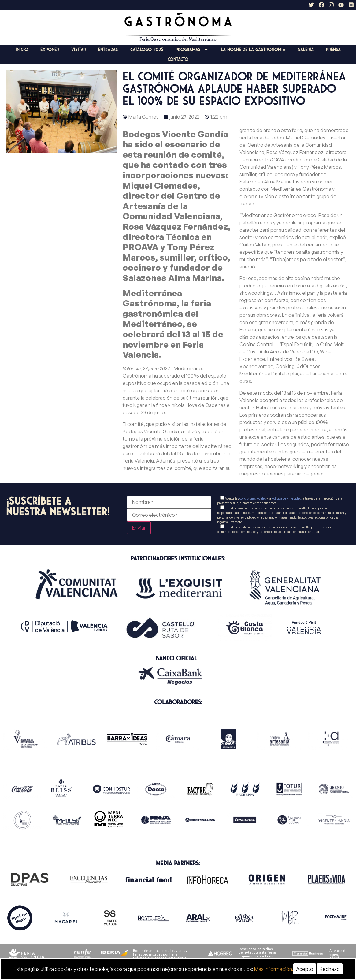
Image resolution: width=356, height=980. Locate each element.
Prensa (333, 50)
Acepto (305, 969)
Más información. (274, 969)
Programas (192, 50)
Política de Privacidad (286, 498)
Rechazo (330, 969)
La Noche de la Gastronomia (253, 50)
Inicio (22, 50)
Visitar (79, 50)
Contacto (178, 59)
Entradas (108, 50)
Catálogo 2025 (147, 50)
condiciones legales (253, 498)
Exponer (50, 50)
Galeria (306, 50)
